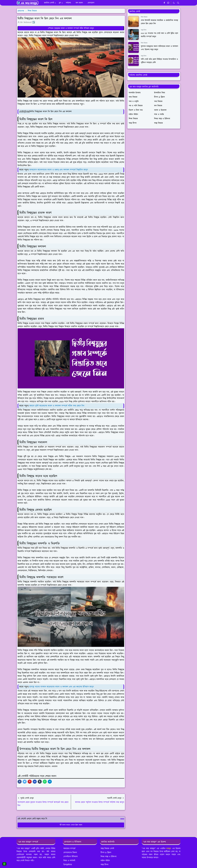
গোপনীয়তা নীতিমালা (71, 857)
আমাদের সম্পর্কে (69, 848)
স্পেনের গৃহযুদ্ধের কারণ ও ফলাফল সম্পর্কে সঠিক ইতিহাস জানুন (71, 28)
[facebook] (164, 3)
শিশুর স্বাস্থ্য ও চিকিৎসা (109, 857)
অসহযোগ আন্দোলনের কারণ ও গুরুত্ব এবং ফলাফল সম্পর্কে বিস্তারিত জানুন (59, 170)
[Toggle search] (178, 3)
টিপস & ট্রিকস (106, 853)
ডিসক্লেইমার (68, 865)
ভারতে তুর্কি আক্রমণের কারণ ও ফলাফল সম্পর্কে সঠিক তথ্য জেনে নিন (57, 406)
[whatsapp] (168, 3)
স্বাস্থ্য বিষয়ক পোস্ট (107, 848)
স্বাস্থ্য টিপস (144, 30)
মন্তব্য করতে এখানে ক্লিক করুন (71, 825)
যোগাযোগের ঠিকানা (70, 853)
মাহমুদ (169, 848)
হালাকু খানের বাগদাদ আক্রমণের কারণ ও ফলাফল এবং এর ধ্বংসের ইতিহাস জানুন (62, 687)
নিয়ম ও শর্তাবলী (69, 861)
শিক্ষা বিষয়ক (144, 17)
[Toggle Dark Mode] (174, 3)
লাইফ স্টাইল (105, 861)
